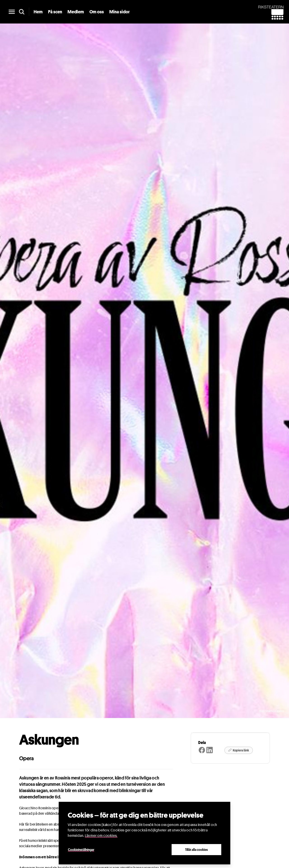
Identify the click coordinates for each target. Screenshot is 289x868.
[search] (22, 12)
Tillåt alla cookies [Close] (196, 849)
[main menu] (12, 12)
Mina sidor (119, 12)
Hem (38, 12)
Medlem (76, 12)
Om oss (97, 12)
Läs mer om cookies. (101, 836)
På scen (55, 12)
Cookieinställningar (81, 849)
